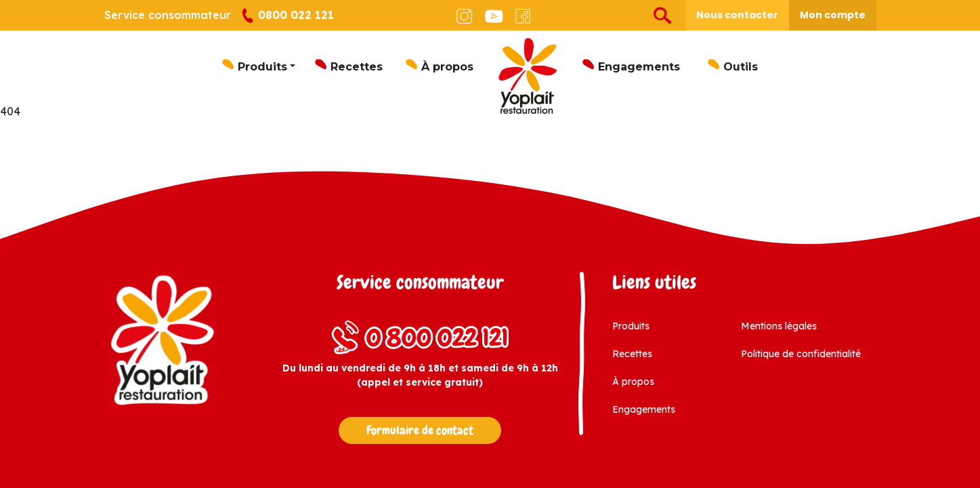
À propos (447, 67)
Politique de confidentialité (801, 354)
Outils (741, 67)
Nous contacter (737, 15)
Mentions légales (779, 326)
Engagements (639, 67)
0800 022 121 (287, 16)
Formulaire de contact (420, 430)
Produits (262, 67)
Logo (528, 76)
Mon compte (833, 15)
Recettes (357, 67)
